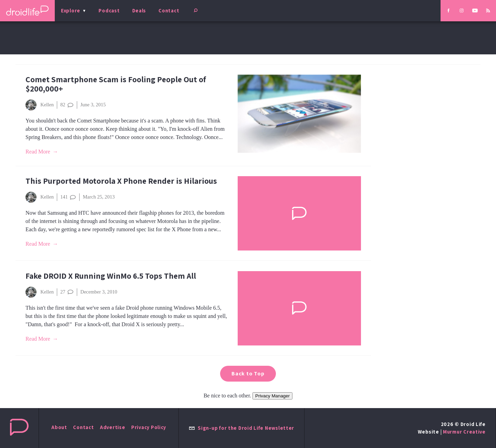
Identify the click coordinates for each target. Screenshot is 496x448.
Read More (38, 152)
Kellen (40, 105)
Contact (169, 10)
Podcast (109, 10)
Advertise (113, 427)
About (59, 427)
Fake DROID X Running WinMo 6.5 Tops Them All (111, 276)
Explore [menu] (71, 10)
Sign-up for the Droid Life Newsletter (241, 428)
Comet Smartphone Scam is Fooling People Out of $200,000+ (116, 84)
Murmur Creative (464, 432)
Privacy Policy (149, 427)
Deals (139, 10)
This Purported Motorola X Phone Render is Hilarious (121, 181)
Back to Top (248, 374)
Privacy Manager (272, 396)
